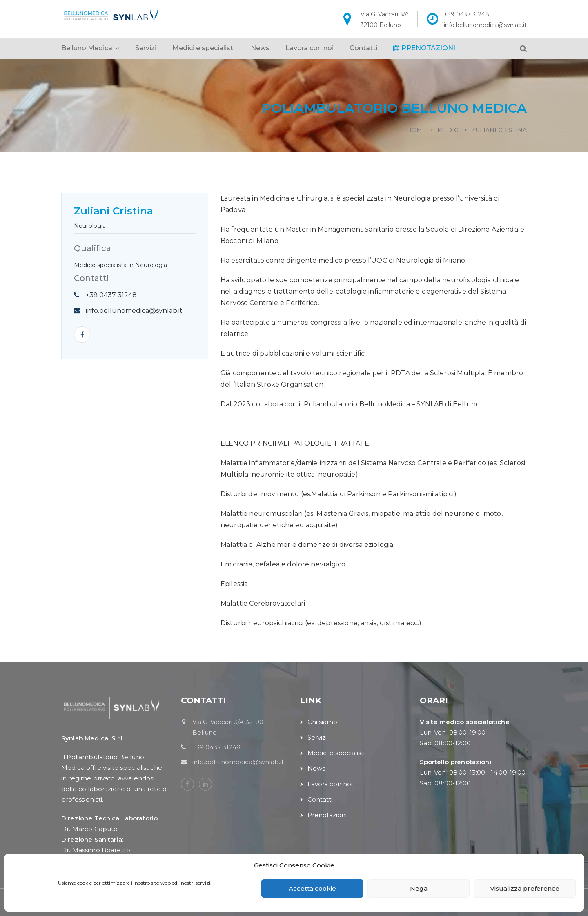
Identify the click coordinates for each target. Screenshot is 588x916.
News (260, 48)
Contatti (363, 48)
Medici (449, 130)
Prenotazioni (327, 815)
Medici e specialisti (204, 48)
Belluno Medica (87, 48)
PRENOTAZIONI (424, 48)
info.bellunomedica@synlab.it (485, 25)
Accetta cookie (312, 888)
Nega (419, 888)
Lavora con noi (310, 48)
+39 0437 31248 (467, 14)
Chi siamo (322, 722)
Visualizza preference (525, 888)
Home (416, 130)
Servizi (146, 48)
